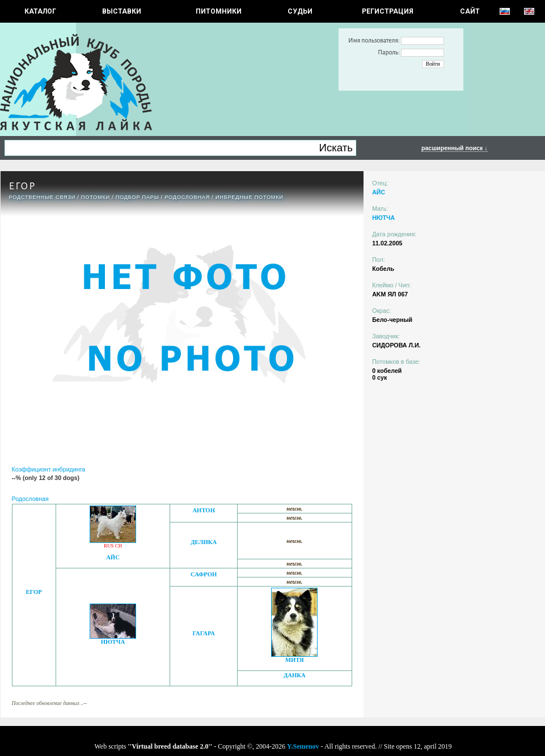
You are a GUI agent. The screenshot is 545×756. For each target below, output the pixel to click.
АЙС (113, 557)
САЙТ (470, 11)
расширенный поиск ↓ (455, 148)
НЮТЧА (113, 642)
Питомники (219, 11)
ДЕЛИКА (204, 542)
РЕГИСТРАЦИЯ (388, 11)
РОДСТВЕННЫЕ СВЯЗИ (43, 197)
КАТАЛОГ (40, 11)
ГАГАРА (203, 633)
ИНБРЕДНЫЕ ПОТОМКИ (250, 197)
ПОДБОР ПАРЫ (138, 197)
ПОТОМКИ (96, 197)
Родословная (187, 197)
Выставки (122, 11)
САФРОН (204, 574)
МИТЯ (295, 660)
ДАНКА (295, 675)
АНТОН (204, 510)
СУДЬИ (300, 11)
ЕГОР (33, 592)
